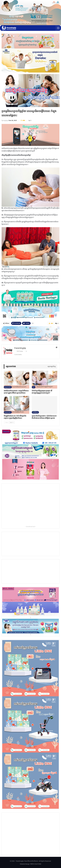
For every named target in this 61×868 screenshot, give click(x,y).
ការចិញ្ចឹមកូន (35, 412)
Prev (6, 422)
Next (12, 422)
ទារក (34, 387)
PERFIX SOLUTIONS (36, 864)
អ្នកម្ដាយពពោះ (8, 387)
